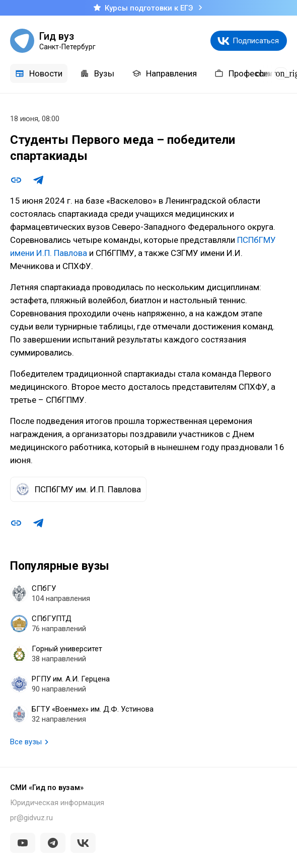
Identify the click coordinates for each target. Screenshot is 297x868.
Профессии (243, 73)
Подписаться (256, 41)
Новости (39, 73)
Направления (164, 73)
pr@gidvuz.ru (31, 818)
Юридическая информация (57, 803)
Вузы (97, 73)
